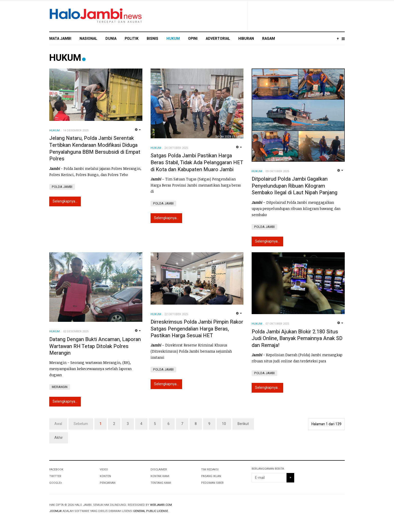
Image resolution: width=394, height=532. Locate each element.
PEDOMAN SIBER (212, 483)
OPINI (193, 39)
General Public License (151, 511)
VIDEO (104, 470)
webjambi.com (161, 505)
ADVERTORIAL (218, 39)
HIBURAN (246, 39)
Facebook (56, 470)
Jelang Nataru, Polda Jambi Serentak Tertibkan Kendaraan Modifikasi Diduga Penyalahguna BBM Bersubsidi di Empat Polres (95, 148)
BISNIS (152, 39)
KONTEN (105, 476)
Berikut (243, 424)
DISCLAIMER (159, 470)
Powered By (321, 509)
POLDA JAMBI (62, 187)
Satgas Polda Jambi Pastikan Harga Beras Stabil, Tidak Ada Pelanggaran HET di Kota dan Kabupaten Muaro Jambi (197, 162)
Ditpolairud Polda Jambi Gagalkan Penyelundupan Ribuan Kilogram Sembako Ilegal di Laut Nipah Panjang (294, 186)
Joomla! (56, 511)
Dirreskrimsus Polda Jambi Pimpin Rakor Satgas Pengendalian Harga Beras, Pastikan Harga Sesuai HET (197, 329)
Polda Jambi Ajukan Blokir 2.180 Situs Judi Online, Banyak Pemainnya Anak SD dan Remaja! (297, 338)
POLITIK (132, 39)
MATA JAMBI (60, 39)
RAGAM (269, 39)
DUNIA (111, 39)
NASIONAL (88, 39)
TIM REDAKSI (210, 470)
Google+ (56, 483)
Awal (58, 424)
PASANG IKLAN (211, 476)
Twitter (55, 476)
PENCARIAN (108, 483)
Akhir (59, 438)
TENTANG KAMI (161, 483)
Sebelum (81, 424)
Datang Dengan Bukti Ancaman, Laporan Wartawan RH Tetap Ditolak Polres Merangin (95, 346)
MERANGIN (60, 387)
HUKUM (173, 39)
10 (224, 424)
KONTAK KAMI (160, 476)
